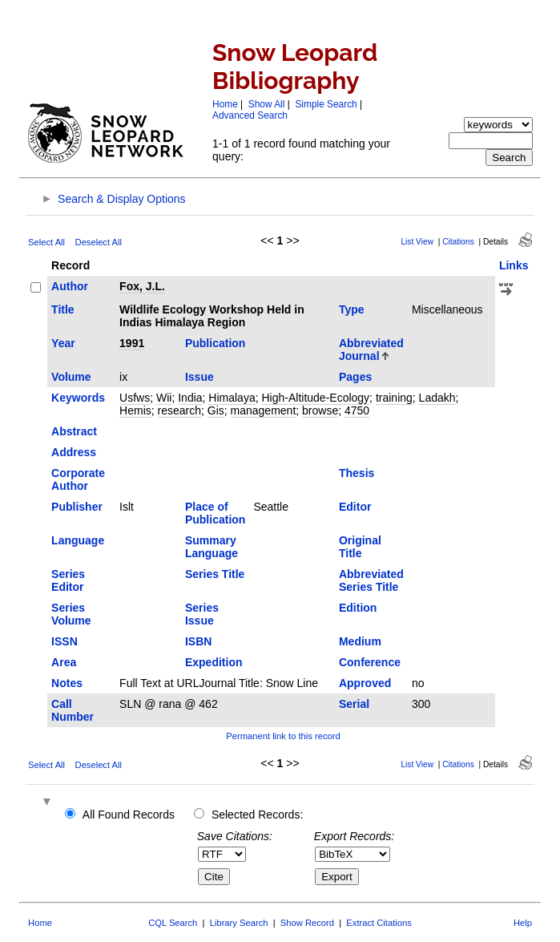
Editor (355, 507)
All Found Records (129, 815)
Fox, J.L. (142, 286)
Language (78, 540)
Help (523, 923)
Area (64, 662)
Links (514, 265)
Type (352, 309)
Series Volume (71, 614)
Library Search (239, 923)
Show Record (307, 923)
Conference (370, 662)
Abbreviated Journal (371, 350)
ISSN (64, 641)
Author (70, 286)
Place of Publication (215, 513)
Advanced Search (250, 115)
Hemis (135, 410)
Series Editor (68, 580)
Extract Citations (379, 923)
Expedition (214, 662)
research (179, 410)
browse (320, 410)
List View (417, 242)
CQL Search (173, 923)
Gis (216, 410)
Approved (365, 683)
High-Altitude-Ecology (315, 398)
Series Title (215, 574)
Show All (267, 104)
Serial (354, 704)
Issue (199, 377)
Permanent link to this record (283, 736)
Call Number (73, 710)
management (264, 410)
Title (63, 309)
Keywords (78, 398)
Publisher (77, 507)
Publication (215, 343)
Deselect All (99, 242)
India (190, 398)
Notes (67, 683)
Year (63, 343)
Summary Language (212, 547)
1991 (132, 343)
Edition (358, 608)
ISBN (198, 641)
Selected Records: (257, 815)
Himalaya (232, 398)
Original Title (360, 547)
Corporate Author (78, 479)
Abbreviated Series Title (371, 580)
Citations (458, 242)
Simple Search (326, 104)
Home (225, 104)
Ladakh (437, 398)
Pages (355, 377)
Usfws (135, 398)
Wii (164, 398)
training (394, 398)
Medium (360, 641)
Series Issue (202, 614)
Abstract (74, 431)
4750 (357, 410)
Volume (71, 377)
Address (74, 452)
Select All (46, 242)
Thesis (357, 473)
